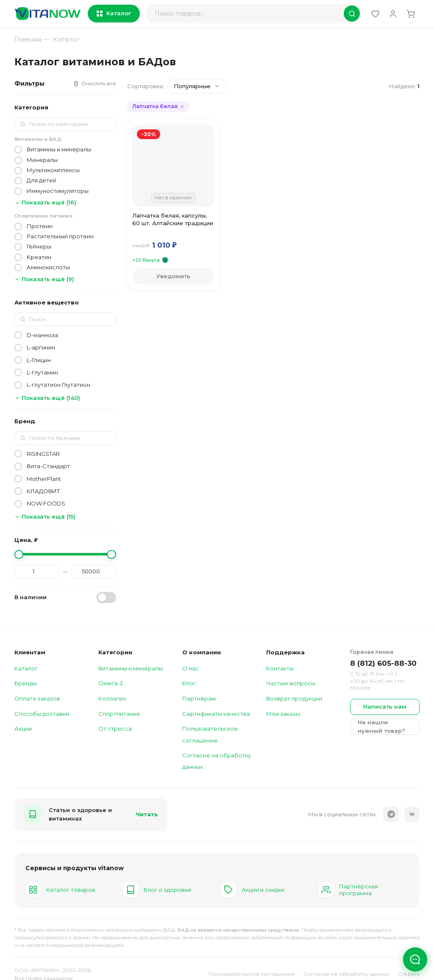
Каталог (114, 13)
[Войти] (392, 14)
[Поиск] (252, 14)
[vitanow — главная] (47, 14)
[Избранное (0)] (373, 14)
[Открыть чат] (415, 958)
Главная (28, 39)
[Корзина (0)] (411, 14)
